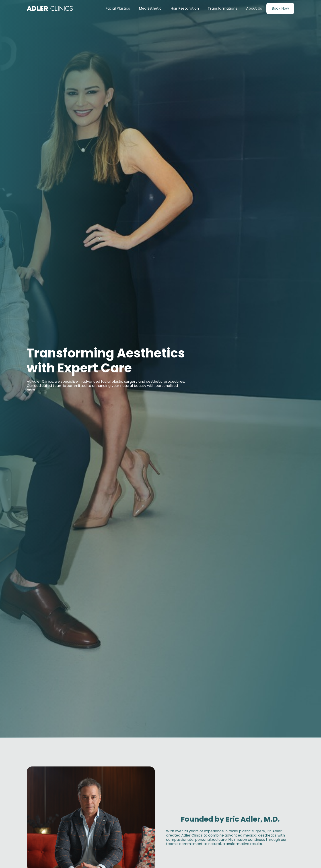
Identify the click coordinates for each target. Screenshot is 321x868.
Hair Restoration (185, 8)
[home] (50, 8)
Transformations (222, 8)
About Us (254, 8)
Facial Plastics (118, 8)
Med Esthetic (150, 8)
